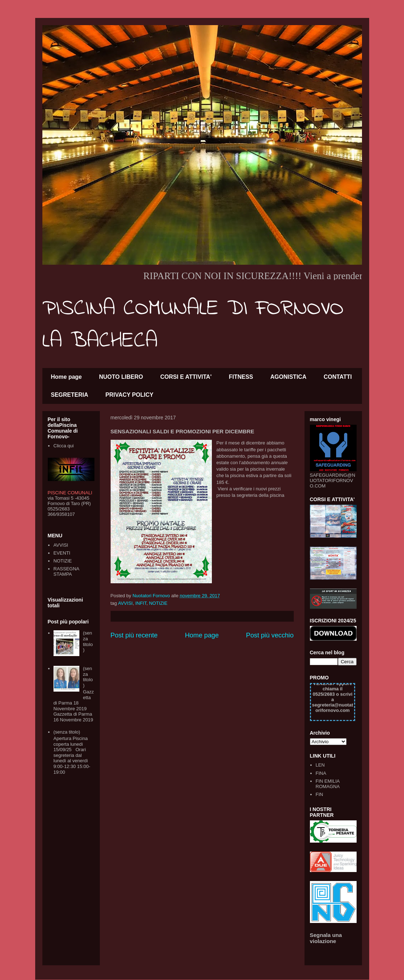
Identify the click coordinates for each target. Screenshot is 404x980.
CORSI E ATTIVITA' (186, 377)
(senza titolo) (88, 641)
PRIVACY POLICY (130, 395)
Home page (66, 377)
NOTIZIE (158, 603)
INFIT (141, 603)
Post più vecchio (270, 635)
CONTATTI (338, 377)
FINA (321, 773)
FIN (319, 794)
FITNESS (241, 377)
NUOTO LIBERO (121, 377)
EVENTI (62, 553)
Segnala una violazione (326, 938)
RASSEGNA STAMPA (66, 572)
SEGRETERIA (70, 395)
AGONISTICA (288, 377)
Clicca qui (64, 446)
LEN (320, 765)
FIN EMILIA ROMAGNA (328, 784)
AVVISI (125, 603)
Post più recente (134, 635)
